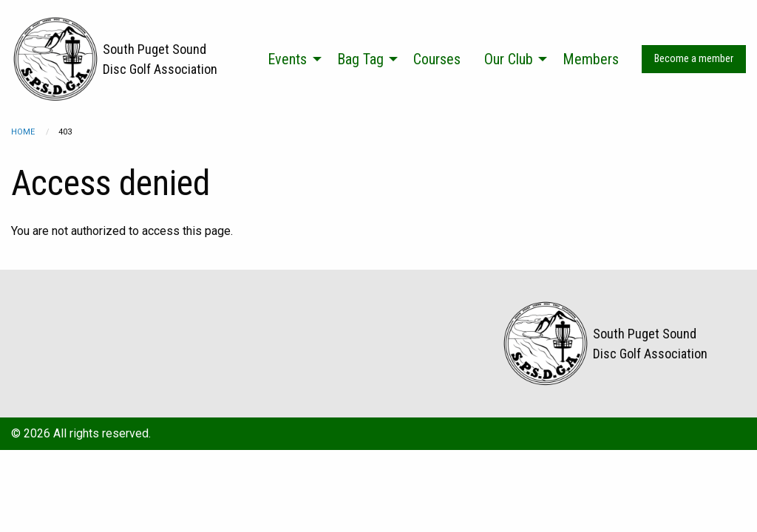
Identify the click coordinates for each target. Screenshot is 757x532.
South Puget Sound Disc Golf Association (160, 59)
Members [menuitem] (591, 59)
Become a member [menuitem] (694, 59)
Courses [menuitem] (437, 59)
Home (23, 132)
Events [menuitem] (287, 59)
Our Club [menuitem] (509, 59)
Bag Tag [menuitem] (360, 59)
